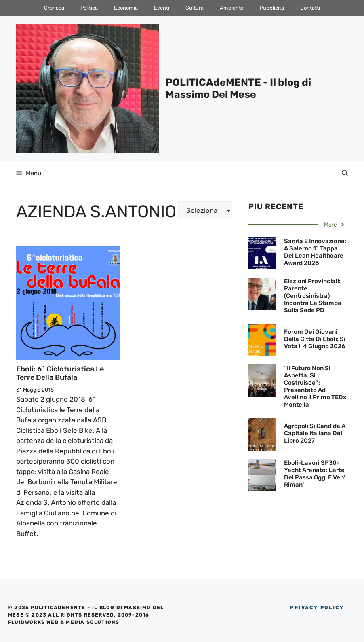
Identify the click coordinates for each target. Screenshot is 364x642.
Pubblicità (272, 8)
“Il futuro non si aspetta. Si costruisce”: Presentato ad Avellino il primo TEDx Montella (315, 386)
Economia (126, 8)
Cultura (195, 8)
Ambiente (232, 8)
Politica (89, 8)
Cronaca (54, 8)
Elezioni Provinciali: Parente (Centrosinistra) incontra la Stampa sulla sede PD (313, 296)
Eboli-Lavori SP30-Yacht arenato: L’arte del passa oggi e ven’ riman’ (315, 474)
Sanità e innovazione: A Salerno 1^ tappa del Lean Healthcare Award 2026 (315, 252)
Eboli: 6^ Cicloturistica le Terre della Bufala (60, 373)
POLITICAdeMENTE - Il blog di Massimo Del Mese (238, 88)
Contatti (310, 8)
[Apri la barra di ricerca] (345, 173)
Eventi (162, 8)
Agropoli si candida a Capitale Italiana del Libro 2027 (315, 433)
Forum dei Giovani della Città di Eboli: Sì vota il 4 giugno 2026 (315, 339)
